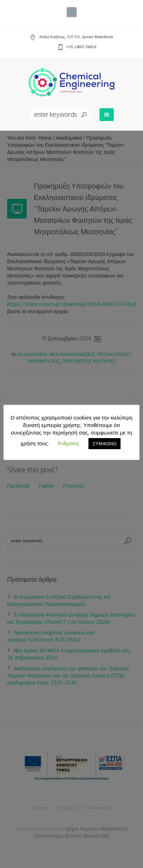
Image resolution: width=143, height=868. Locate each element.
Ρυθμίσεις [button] (69, 443)
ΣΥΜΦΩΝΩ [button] (105, 443)
